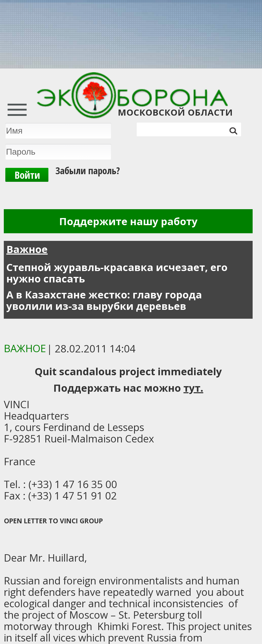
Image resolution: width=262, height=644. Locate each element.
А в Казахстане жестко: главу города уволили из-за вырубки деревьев (104, 300)
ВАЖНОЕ (25, 348)
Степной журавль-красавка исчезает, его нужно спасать (117, 273)
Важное (27, 249)
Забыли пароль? (88, 166)
